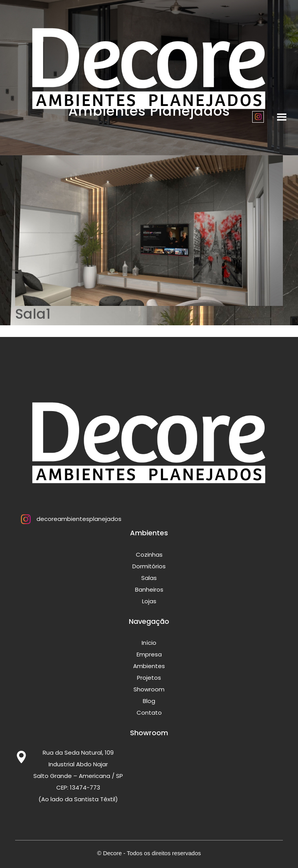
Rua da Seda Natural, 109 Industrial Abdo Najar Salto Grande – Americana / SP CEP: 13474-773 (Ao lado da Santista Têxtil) (78, 776)
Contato (149, 713)
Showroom (149, 689)
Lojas (149, 601)
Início (149, 643)
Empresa (149, 654)
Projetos (149, 678)
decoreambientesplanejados (68, 519)
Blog (149, 701)
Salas (149, 578)
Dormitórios (149, 566)
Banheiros (149, 589)
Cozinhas (149, 555)
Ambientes (149, 666)
